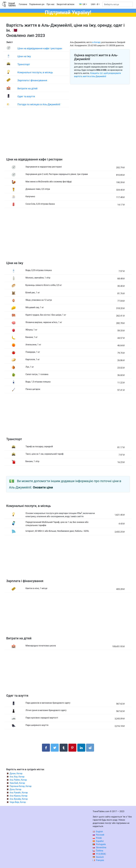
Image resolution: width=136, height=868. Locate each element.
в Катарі (96, 42)
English (98, 832)
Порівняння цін (37, 4)
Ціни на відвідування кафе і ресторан (40, 48)
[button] (95, 4)
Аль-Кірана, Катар (18, 796)
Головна (23, 4)
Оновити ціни (43, 487)
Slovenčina (99, 847)
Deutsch (98, 857)
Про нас (50, 4)
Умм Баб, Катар (17, 783)
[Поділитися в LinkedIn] (81, 748)
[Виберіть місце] (118, 4)
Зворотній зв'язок (65, 4)
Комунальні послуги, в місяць (35, 72)
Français (98, 860)
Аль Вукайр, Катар (19, 799)
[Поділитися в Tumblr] (64, 748)
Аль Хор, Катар (17, 777)
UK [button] (82, 4)
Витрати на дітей (27, 88)
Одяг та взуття (26, 96)
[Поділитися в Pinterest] (72, 748)
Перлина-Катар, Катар (21, 786)
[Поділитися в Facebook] (46, 748)
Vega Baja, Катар (18, 802)
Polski (97, 838)
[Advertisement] (68, 135)
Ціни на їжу (24, 56)
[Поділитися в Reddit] (90, 748)
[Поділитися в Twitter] (55, 748)
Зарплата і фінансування (32, 80)
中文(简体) (99, 854)
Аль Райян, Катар (18, 780)
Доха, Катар (15, 789)
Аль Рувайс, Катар (19, 793)
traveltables (12, 4)
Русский (98, 835)
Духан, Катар (16, 773)
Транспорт (24, 64)
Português (99, 844)
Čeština (98, 851)
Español (98, 841)
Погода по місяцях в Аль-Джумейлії (39, 104)
